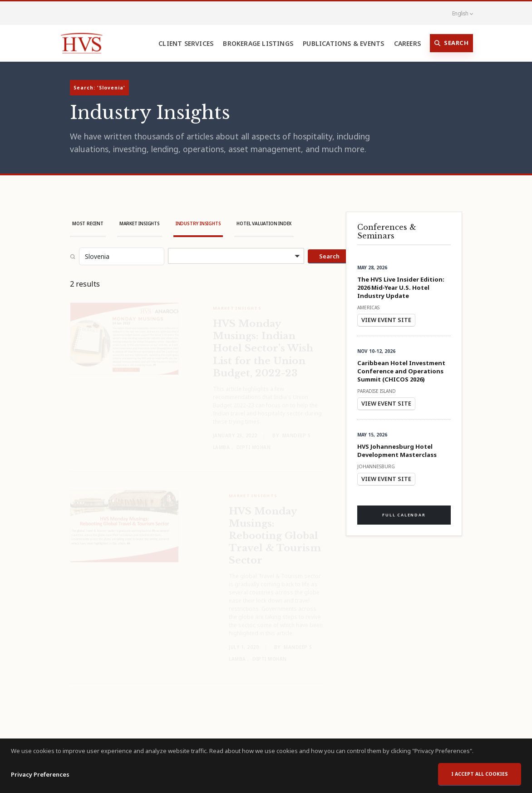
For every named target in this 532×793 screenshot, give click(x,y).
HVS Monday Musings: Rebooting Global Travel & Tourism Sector (275, 530)
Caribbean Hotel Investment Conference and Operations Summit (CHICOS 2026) (401, 371)
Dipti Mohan (254, 441)
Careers (407, 43)
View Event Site (386, 320)
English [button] (458, 13)
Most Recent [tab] (88, 223)
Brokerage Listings (258, 43)
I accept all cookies (480, 777)
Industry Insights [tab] (198, 223)
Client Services (186, 43)
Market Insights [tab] (140, 223)
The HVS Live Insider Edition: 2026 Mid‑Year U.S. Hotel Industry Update (401, 287)
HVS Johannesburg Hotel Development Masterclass (397, 451)
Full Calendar (404, 515)
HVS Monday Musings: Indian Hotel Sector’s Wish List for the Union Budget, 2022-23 (263, 342)
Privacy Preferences (40, 777)
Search (452, 43)
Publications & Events (343, 43)
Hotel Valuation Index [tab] (264, 223)
